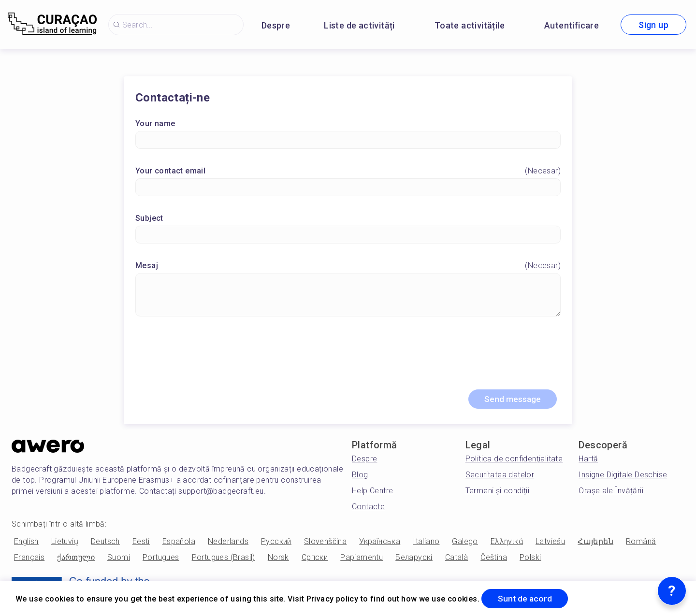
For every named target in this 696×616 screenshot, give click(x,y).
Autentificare (572, 25)
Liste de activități (359, 25)
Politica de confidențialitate (514, 460)
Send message (510, 400)
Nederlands (228, 543)
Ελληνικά (507, 543)
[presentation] (348, 358)
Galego (465, 543)
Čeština (494, 559)
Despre (276, 25)
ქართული (76, 559)
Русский (276, 543)
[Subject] (348, 235)
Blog (360, 476)
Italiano (426, 543)
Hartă (588, 460)
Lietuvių (65, 543)
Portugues (161, 559)
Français (29, 559)
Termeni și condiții (498, 492)
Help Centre (372, 492)
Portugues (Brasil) (224, 559)
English (26, 543)
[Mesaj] (348, 295)
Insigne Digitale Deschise (623, 476)
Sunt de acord (527, 598)
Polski (530, 559)
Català (457, 559)
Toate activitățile (470, 25)
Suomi (119, 559)
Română (641, 543)
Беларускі (414, 559)
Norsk (278, 559)
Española (179, 543)
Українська (380, 543)
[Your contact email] (348, 188)
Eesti (141, 543)
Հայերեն (595, 543)
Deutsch (105, 543)
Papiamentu (362, 559)
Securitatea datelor (500, 476)
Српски (315, 559)
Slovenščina (325, 543)
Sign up (653, 25)
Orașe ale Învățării (611, 492)
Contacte (368, 508)
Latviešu (550, 543)
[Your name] (348, 140)
